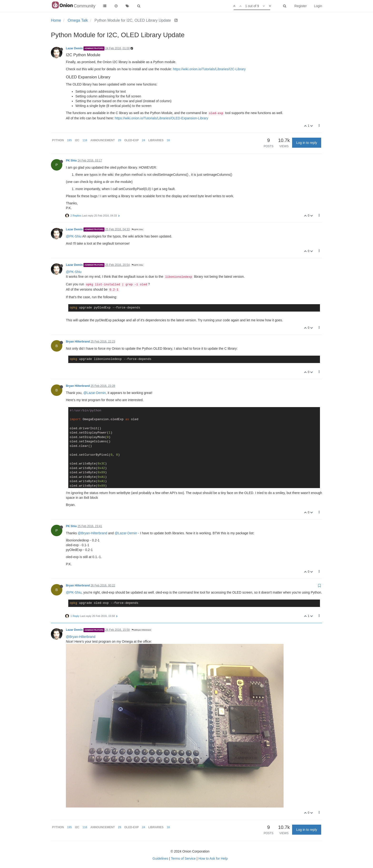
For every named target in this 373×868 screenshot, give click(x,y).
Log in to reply (307, 143)
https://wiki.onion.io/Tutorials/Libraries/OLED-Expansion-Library (161, 118)
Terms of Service (183, 858)
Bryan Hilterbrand (78, 342)
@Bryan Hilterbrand (141, 630)
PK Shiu (71, 161)
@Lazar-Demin (94, 393)
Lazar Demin (74, 48)
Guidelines (160, 858)
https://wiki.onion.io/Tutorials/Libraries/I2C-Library (209, 69)
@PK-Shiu (74, 236)
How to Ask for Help (213, 858)
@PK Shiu (137, 230)
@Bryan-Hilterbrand (93, 533)
